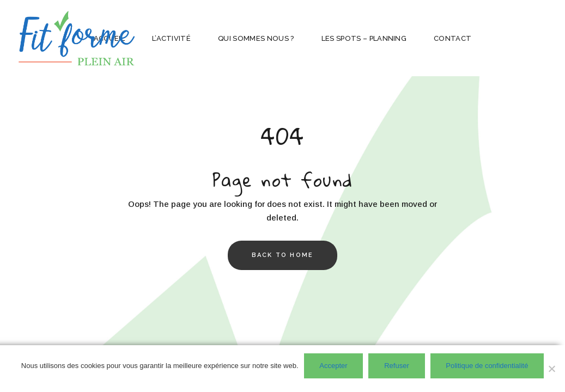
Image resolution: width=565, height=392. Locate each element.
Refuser (397, 366)
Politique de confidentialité (487, 366)
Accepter (333, 366)
